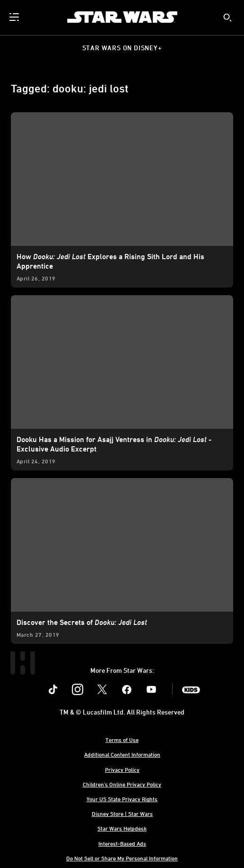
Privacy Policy (122, 769)
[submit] (227, 18)
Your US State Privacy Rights (122, 799)
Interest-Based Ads (122, 843)
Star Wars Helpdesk (122, 828)
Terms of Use (122, 740)
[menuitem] (15, 17)
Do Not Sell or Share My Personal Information (122, 858)
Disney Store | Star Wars (122, 814)
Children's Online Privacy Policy (122, 784)
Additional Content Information (122, 754)
